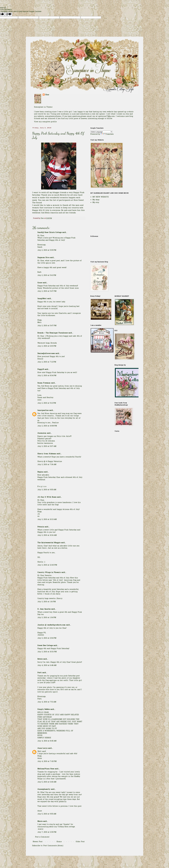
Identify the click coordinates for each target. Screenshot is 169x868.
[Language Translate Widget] (101, 132)
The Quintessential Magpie (49, 543)
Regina (41, 472)
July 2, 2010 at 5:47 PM (47, 291)
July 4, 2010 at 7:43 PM (47, 761)
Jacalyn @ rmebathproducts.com (51, 625)
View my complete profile (45, 122)
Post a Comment (42, 837)
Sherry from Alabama (47, 454)
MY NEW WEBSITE (101, 197)
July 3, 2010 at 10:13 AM (47, 519)
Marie (40, 821)
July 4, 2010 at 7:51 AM (47, 702)
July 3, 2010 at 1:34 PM (47, 618)
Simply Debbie (44, 709)
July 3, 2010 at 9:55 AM (47, 490)
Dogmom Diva (43, 258)
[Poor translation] (9, 14)
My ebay (96, 200)
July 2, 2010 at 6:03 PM (47, 346)
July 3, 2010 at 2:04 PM (47, 638)
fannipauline (43, 410)
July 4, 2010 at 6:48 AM (47, 665)
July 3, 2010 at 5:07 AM (47, 446)
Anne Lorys (42, 748)
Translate (107, 134)
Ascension (42, 433)
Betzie (40, 659)
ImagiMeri (42, 299)
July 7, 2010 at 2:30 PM (47, 832)
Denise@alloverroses (46, 354)
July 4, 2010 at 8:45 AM (47, 741)
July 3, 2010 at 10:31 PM (47, 652)
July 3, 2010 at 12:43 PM (47, 565)
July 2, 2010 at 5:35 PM (47, 250)
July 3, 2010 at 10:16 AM (47, 535)
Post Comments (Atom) (53, 846)
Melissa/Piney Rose (46, 769)
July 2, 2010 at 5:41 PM (47, 275)
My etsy (96, 203)
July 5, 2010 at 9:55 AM (47, 814)
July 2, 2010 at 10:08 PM (47, 426)
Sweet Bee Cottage (45, 646)
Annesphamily (44, 789)
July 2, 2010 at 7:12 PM (47, 362)
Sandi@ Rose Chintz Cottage (50, 233)
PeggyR (41, 369)
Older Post (80, 842)
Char (47, 95)
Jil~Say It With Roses (47, 497)
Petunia (41, 527)
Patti (40, 673)
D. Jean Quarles (44, 609)
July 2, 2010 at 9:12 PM (47, 403)
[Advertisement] (102, 219)
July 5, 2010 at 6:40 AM (47, 782)
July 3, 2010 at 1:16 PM (47, 602)
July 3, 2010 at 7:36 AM (47, 465)
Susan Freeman (44, 383)
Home (59, 842)
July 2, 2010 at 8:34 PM (47, 376)
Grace (40, 283)
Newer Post (38, 842)
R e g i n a (42, 487)
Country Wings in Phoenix (49, 572)
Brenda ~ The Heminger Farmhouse (53, 333)
